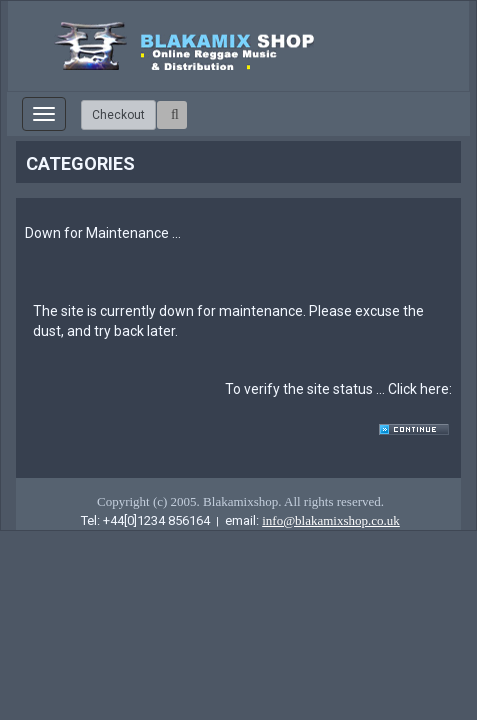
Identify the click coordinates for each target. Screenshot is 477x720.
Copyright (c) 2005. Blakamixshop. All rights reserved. (240, 501)
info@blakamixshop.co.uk (331, 520)
